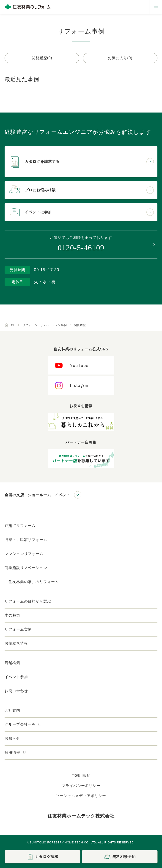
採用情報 (15, 752)
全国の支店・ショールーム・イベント (37, 495)
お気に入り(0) (120, 58)
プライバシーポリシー (81, 786)
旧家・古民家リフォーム (26, 540)
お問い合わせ (16, 691)
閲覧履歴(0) (42, 58)
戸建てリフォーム (20, 526)
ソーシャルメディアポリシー (81, 796)
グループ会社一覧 (23, 724)
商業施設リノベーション (26, 568)
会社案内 (12, 710)
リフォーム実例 (18, 629)
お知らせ (12, 738)
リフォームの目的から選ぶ (28, 601)
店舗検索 (12, 663)
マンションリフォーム (24, 554)
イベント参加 (16, 677)
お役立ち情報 (16, 643)
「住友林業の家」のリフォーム (32, 582)
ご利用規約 (81, 776)
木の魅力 (12, 615)
